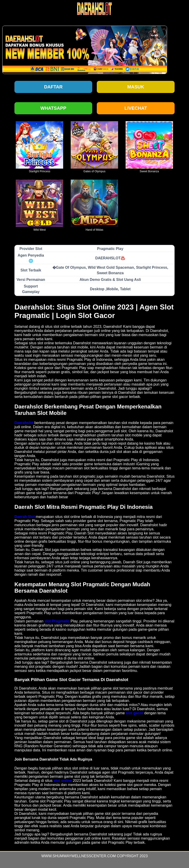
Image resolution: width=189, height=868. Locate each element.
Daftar (53, 87)
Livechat (136, 108)
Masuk (136, 87)
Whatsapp (53, 108)
